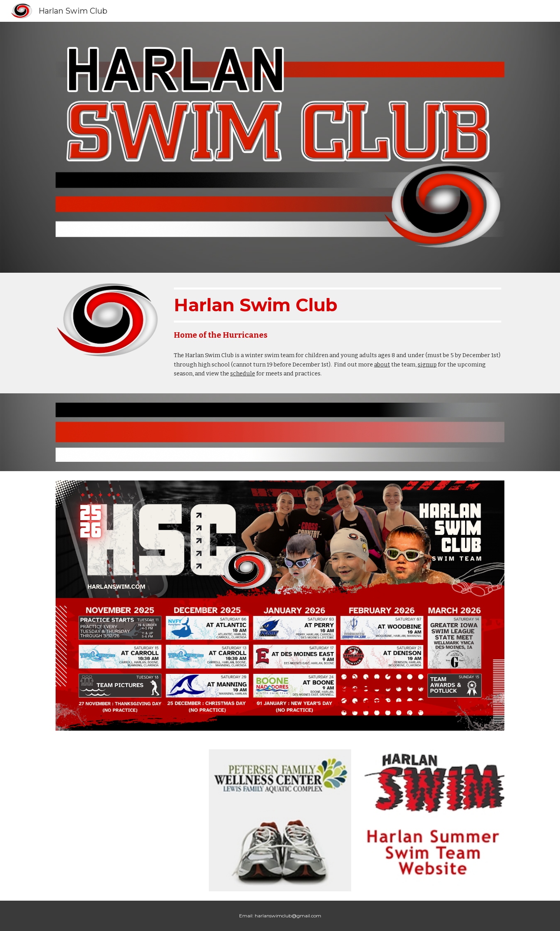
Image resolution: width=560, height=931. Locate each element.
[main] (338, 314)
